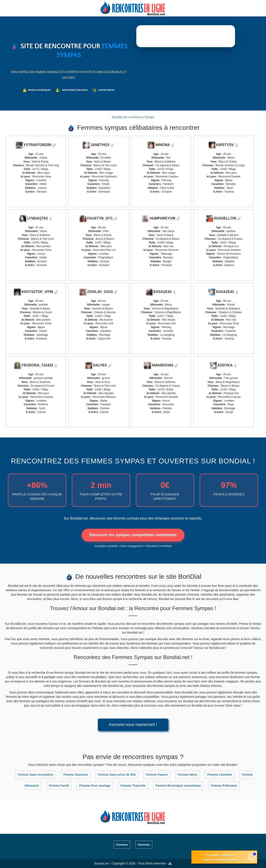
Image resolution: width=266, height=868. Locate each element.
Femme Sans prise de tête (117, 775)
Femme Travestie (133, 786)
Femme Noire (188, 775)
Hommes (144, 845)
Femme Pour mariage (95, 786)
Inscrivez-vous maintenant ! (133, 725)
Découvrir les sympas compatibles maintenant (133, 535)
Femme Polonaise (224, 786)
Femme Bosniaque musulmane (178, 786)
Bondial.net (102, 864)
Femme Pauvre (157, 775)
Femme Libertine (220, 775)
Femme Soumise (76, 775)
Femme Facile (59, 786)
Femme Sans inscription (36, 775)
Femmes (122, 845)
